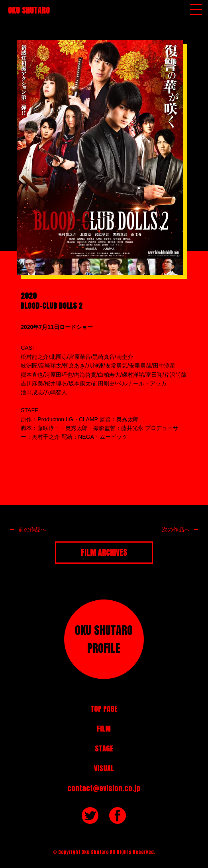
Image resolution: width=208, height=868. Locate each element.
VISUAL (104, 768)
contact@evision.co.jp (104, 788)
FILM (104, 729)
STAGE (104, 748)
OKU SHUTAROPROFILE (104, 639)
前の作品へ (32, 529)
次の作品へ (176, 529)
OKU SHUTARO (29, 10)
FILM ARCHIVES (104, 552)
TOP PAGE (104, 709)
